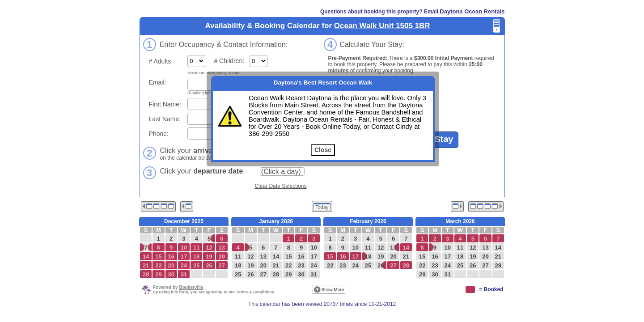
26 (250, 274)
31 (314, 274)
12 (250, 256)
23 (301, 265)
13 (263, 256)
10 (314, 248)
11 (238, 256)
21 (276, 265)
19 (250, 265)
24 (314, 265)
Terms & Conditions (255, 292)
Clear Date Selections (280, 186)
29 (288, 274)
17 (314, 256)
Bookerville (191, 287)
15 (288, 256)
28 (276, 274)
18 (238, 265)
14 (276, 256)
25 (238, 274)
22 (288, 265)
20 (263, 265)
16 (301, 256)
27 (263, 274)
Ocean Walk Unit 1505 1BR (382, 26)
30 (301, 274)
